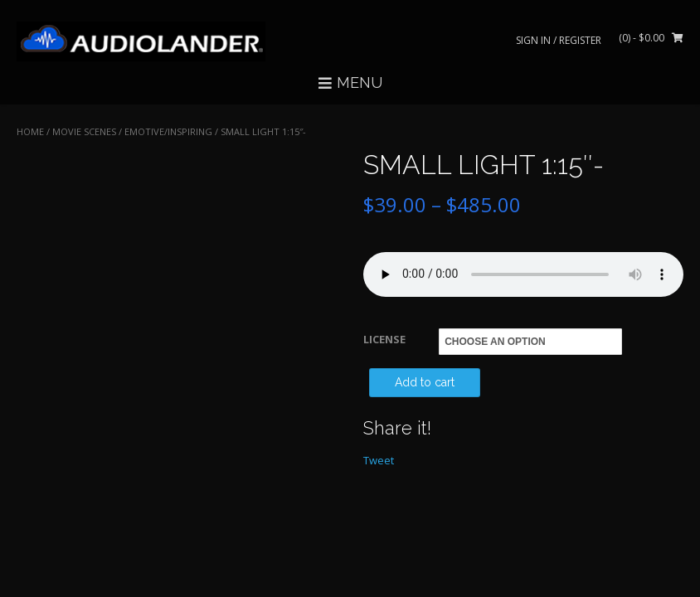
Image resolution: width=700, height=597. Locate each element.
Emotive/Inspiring (168, 131)
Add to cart (425, 382)
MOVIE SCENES (84, 131)
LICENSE (384, 339)
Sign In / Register (559, 40)
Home (30, 131)
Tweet (379, 460)
